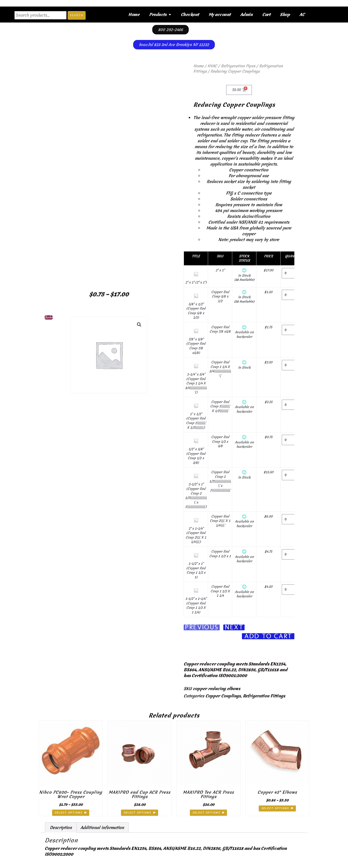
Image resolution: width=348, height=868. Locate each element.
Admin (246, 14)
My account (220, 14)
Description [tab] (61, 827)
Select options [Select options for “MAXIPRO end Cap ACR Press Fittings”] (138, 813)
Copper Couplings (223, 696)
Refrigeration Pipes (238, 66)
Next (234, 628)
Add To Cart (268, 636)
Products (160, 15)
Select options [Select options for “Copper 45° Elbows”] (275, 809)
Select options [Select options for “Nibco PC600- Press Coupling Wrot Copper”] (69, 813)
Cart (266, 14)
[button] (139, 325)
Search (77, 15)
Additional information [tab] (102, 827)
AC (302, 14)
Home (134, 14)
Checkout (190, 14)
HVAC (212, 66)
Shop (285, 14)
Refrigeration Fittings (264, 696)
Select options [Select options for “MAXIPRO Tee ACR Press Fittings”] (206, 813)
